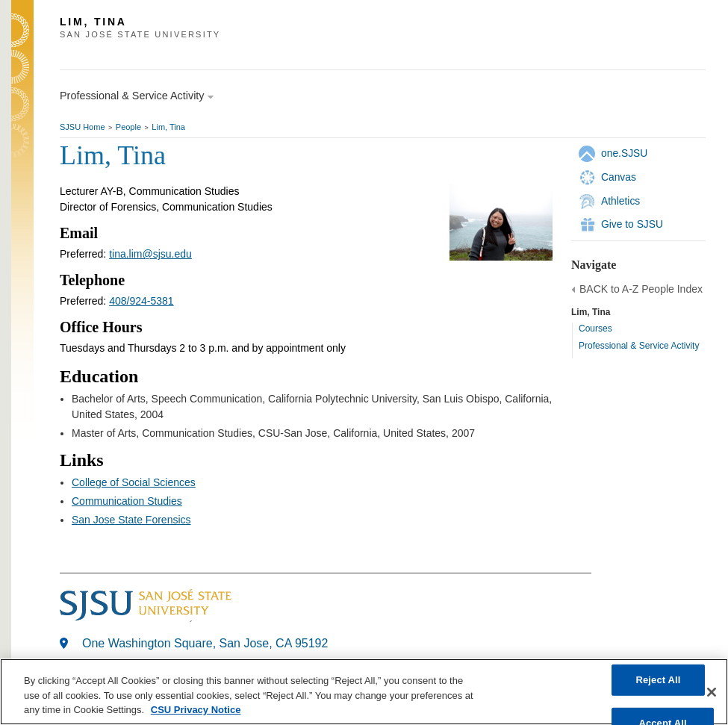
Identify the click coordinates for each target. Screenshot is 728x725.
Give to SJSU (632, 224)
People (128, 127)
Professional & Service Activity (639, 346)
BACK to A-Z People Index (641, 289)
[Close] (712, 692)
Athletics (620, 201)
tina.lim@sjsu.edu (150, 254)
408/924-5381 (141, 301)
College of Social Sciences (134, 482)
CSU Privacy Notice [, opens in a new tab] (196, 710)
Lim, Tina (168, 127)
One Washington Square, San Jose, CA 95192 (205, 643)
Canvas (619, 177)
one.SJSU (624, 153)
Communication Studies (127, 501)
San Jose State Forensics (131, 520)
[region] (364, 692)
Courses (595, 329)
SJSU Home (83, 127)
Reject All (658, 680)
